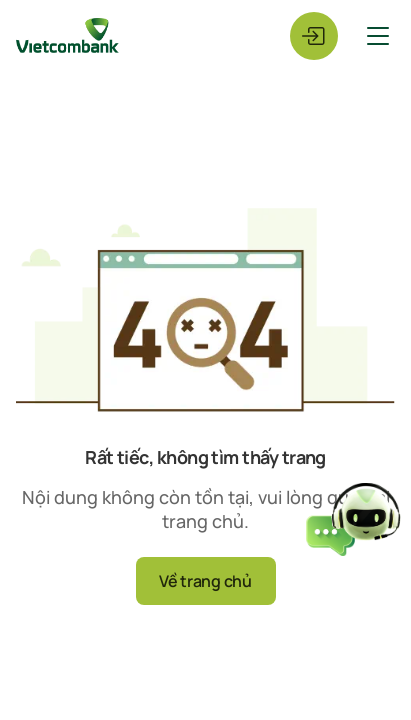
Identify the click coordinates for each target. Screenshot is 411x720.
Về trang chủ (205, 581)
